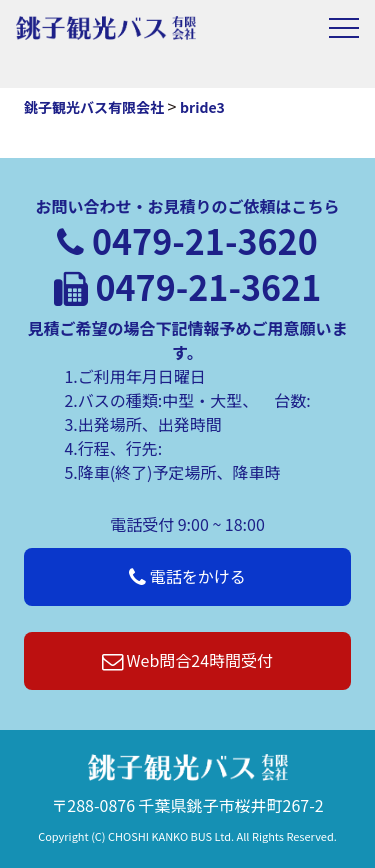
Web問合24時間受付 (187, 660)
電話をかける (187, 576)
